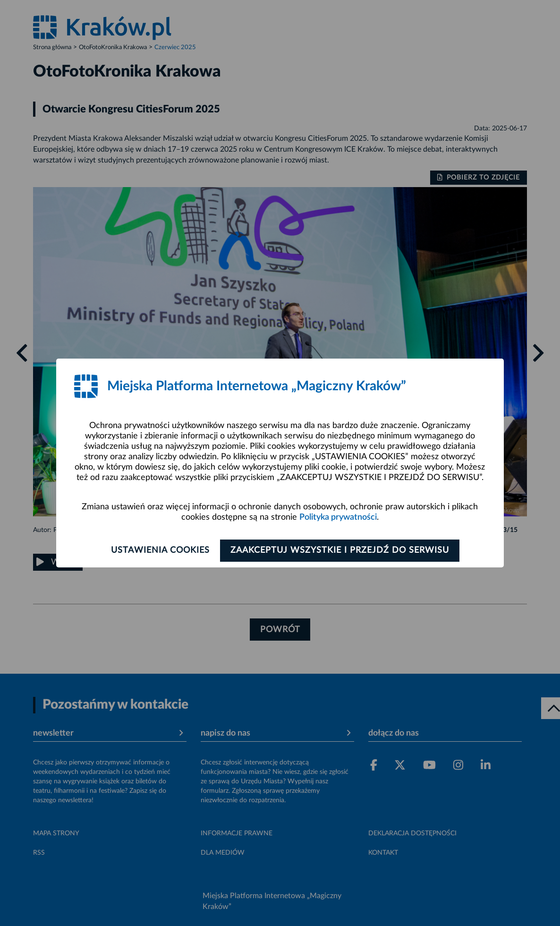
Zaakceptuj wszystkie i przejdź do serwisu (342, 550)
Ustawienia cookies (158, 550)
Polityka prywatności (338, 517)
